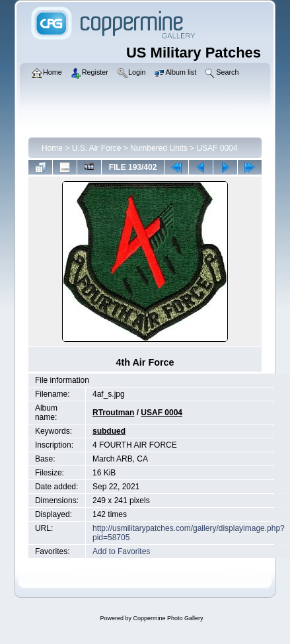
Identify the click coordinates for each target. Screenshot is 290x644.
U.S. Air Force (97, 148)
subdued (109, 431)
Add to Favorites (121, 551)
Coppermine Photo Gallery (168, 618)
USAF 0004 (217, 148)
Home (52, 148)
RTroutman (113, 413)
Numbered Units (159, 148)
